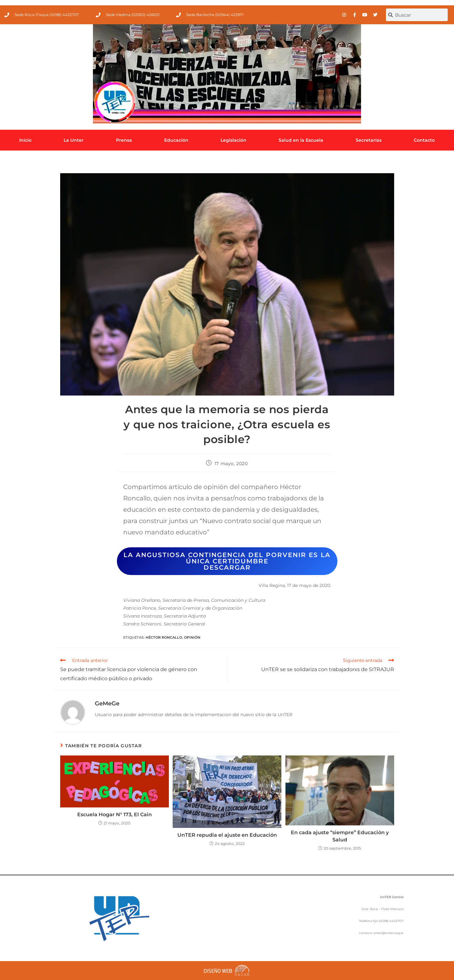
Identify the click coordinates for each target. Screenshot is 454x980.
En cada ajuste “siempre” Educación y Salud (340, 836)
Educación (176, 140)
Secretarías (369, 140)
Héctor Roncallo (164, 637)
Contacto (424, 140)
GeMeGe (107, 704)
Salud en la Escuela (301, 140)
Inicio (25, 140)
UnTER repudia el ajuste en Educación (227, 835)
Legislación (233, 140)
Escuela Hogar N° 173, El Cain (115, 815)
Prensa (124, 140)
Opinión (192, 637)
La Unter (74, 140)
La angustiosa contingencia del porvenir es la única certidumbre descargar (227, 561)
